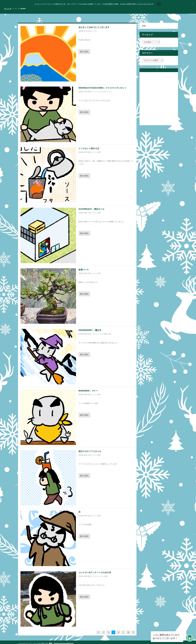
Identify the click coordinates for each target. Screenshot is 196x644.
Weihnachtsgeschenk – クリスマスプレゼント (102, 86)
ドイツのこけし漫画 (45, 641)
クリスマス (103, 89)
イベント (95, 89)
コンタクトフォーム (181, 8)
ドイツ (95, 29)
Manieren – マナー (88, 388)
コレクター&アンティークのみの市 (95, 570)
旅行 (106, 332)
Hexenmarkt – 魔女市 (90, 328)
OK (159, 4)
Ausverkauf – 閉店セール (91, 207)
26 (128, 630)
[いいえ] (193, 4)
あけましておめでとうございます (94, 25)
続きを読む (84, 49)
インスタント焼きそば (89, 146)
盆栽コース (84, 267)
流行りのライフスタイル (90, 449)
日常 (99, 150)
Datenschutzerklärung (64, 641)
